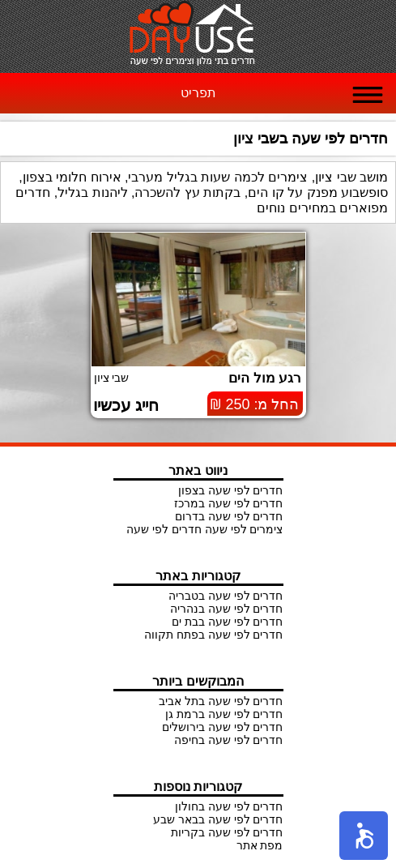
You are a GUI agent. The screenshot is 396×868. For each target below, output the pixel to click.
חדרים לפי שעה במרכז (229, 503)
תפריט (198, 93)
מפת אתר (260, 845)
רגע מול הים (265, 378)
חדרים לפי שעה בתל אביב (221, 701)
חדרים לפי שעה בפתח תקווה (214, 635)
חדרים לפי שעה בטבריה (226, 596)
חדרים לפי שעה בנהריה (227, 609)
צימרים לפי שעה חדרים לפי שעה (204, 529)
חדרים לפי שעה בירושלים (223, 727)
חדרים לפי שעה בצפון (231, 490)
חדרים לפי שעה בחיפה (229, 740)
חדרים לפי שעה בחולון (229, 806)
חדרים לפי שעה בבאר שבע (218, 819)
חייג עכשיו (126, 405)
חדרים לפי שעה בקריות (227, 832)
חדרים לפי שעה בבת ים (228, 622)
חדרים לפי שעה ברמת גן (224, 714)
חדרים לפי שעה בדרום (229, 516)
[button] (364, 836)
